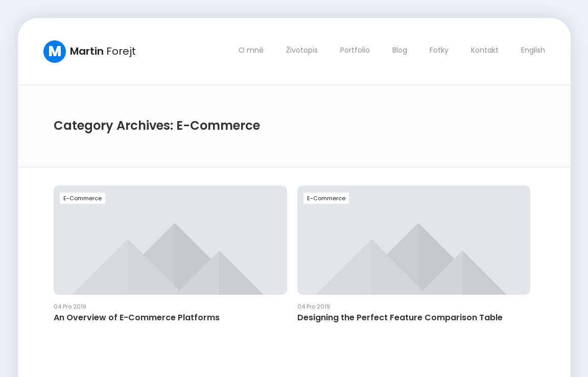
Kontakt (484, 50)
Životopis (301, 50)
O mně (251, 50)
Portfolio (355, 50)
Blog (399, 50)
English (533, 50)
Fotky (439, 50)
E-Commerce (83, 198)
